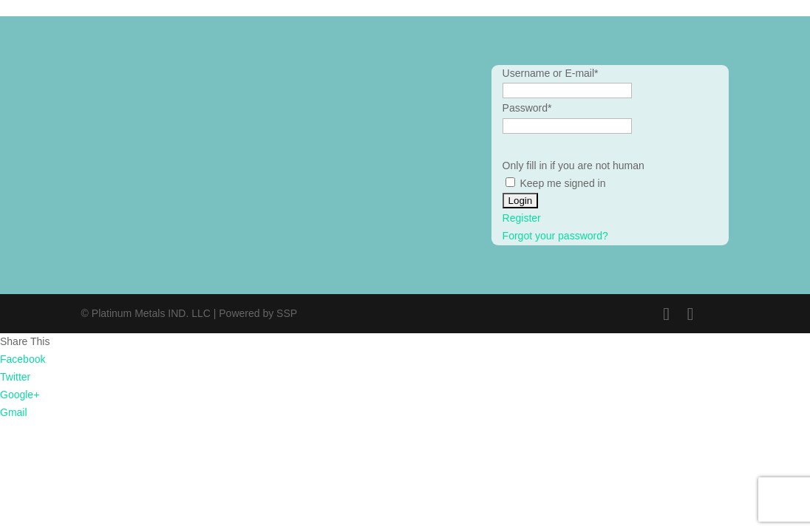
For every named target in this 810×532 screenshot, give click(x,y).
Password (527, 108)
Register (522, 218)
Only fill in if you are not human (574, 166)
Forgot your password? (555, 236)
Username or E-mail (551, 73)
